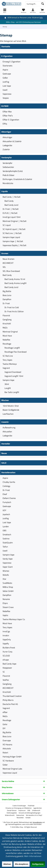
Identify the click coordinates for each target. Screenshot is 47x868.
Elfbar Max (7, 112)
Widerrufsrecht (10, 815)
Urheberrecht (36, 810)
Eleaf (5, 494)
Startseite (6, 46)
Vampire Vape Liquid (11, 237)
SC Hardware (8, 761)
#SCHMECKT (8, 263)
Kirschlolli (7, 324)
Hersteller (6, 444)
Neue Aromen (9, 259)
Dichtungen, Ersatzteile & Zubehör (17, 179)
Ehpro (5, 603)
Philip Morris (8, 700)
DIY (4, 728)
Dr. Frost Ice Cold (12, 307)
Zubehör (6, 149)
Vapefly (6, 644)
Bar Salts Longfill (12, 392)
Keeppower (7, 668)
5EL (4, 267)
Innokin (6, 635)
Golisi (5, 724)
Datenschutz (20, 815)
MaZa (5, 328)
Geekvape (7, 74)
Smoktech (7, 535)
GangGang (7, 319)
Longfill (8, 388)
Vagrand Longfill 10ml (14, 376)
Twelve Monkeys (10, 364)
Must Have (7, 336)
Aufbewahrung (9, 428)
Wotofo (6, 575)
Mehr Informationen (33, 856)
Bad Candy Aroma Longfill (15, 283)
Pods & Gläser (9, 175)
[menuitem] (42, 11)
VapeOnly (7, 639)
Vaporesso (7, 94)
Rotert (5, 753)
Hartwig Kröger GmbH (12, 757)
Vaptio (5, 615)
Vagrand (6, 368)
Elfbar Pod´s (8, 116)
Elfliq (5, 124)
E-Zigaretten (7, 56)
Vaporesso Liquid (10, 773)
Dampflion (7, 299)
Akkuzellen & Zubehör (12, 141)
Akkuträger (6, 132)
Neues (4, 453)
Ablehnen (7, 864)
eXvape (6, 660)
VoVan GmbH (8, 591)
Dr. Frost (6, 303)
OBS (5, 530)
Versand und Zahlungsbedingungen (30, 813)
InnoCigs (6, 631)
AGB (29, 810)
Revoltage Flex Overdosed (15, 352)
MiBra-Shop (8, 587)
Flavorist (6, 315)
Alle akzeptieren (22, 864)
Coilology (6, 486)
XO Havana (7, 744)
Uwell (5, 90)
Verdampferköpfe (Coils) (13, 171)
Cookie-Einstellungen (19, 806)
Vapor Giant (8, 567)
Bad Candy (9, 201)
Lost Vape (7, 86)
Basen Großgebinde (11, 410)
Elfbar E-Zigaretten (11, 120)
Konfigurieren (38, 864)
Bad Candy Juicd (11, 205)
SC (4, 672)
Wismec (6, 571)
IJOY (4, 510)
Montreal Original (10, 332)
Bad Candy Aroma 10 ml (15, 279)
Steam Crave (8, 607)
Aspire (5, 70)
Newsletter (20, 818)
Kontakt (28, 818)
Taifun (5, 547)
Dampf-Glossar (12, 810)
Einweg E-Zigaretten (12, 62)
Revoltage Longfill (12, 348)
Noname (6, 599)
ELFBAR (5, 106)
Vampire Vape (8, 380)
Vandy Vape (8, 559)
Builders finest (9, 648)
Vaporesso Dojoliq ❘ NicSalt (14, 245)
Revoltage (7, 344)
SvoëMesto (7, 583)
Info (41, 17)
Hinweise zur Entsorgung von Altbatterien (19, 808)
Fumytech (7, 502)
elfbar (5, 712)
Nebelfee (6, 340)
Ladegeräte (7, 145)
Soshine (6, 539)
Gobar (5, 765)
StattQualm (8, 543)
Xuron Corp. (8, 652)
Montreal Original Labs (12, 769)
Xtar (4, 579)
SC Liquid (7, 225)
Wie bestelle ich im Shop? (34, 815)
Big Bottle (7, 291)
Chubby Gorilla (9, 482)
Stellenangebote (12, 813)
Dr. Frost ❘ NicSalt (11, 209)
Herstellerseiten (8, 472)
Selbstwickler (8, 167)
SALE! (4, 463)
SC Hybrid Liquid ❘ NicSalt (14, 229)
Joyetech (6, 514)
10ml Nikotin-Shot (11, 406)
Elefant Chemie (9, 498)
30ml (7, 384)
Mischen (5, 400)
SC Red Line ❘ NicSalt (12, 233)
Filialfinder (31, 806)
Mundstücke (8, 183)
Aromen (5, 253)
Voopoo (6, 98)
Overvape (7, 740)
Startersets (7, 66)
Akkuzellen (7, 432)
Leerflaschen (8, 414)
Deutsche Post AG (10, 704)
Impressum (22, 810)
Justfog (6, 518)
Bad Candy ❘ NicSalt (12, 197)
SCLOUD (6, 656)
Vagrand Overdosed (13, 372)
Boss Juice (7, 295)
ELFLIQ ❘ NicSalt (10, 213)
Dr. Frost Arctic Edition (14, 311)
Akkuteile (7, 749)
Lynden (6, 526)
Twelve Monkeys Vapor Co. (14, 619)
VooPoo (6, 680)
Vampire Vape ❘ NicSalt (13, 241)
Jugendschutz (38, 808)
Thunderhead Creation (12, 696)
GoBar (5, 78)
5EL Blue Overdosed (11, 271)
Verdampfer (7, 157)
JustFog (6, 82)
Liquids (5, 191)
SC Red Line (8, 356)
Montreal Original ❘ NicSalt (15, 221)
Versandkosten (37, 822)
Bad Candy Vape (9, 664)
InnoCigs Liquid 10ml (12, 217)
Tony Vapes (7, 360)
